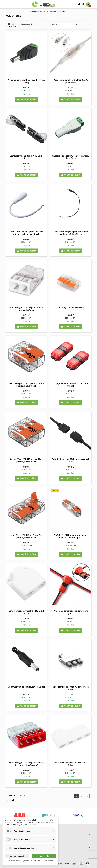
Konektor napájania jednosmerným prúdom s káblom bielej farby (26, 233)
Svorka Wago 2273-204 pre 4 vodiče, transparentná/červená (26, 764)
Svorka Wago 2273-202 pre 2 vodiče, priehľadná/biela (26, 309)
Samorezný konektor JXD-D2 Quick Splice (26, 157)
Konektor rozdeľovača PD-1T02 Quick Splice (26, 612)
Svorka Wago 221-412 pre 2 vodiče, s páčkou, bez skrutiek (26, 385)
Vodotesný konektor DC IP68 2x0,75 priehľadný (71, 81)
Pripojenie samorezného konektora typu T (71, 612)
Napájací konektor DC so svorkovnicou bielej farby (71, 157)
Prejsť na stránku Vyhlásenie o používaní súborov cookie (30, 861)
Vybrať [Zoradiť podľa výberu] (65, 25)
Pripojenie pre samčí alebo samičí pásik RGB (71, 460)
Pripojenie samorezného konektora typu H (71, 385)
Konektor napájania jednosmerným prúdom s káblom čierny (71, 233)
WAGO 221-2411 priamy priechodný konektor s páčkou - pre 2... (71, 536)
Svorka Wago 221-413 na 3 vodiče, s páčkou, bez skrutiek (26, 460)
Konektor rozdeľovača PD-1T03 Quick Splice (71, 688)
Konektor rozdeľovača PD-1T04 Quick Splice (71, 764)
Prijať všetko (44, 856)
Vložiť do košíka (26, 99)
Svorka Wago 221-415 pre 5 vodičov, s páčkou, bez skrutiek (26, 536)
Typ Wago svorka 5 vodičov (71, 307)
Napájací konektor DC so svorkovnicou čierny (26, 81)
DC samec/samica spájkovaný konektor (26, 687)
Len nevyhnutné (17, 856)
